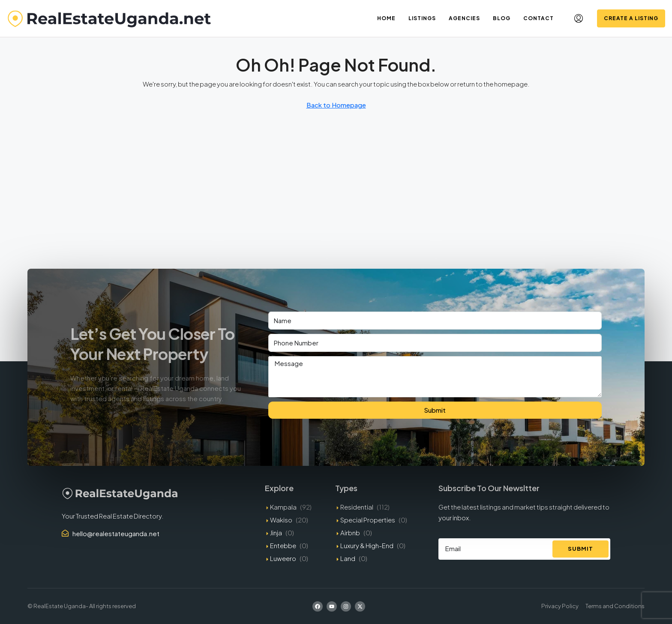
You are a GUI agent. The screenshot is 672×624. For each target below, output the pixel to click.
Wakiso (281, 520)
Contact (538, 18)
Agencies (464, 18)
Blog (502, 18)
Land (348, 558)
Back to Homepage (336, 105)
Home (386, 18)
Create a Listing (631, 18)
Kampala (283, 507)
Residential (357, 507)
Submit (435, 410)
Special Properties (368, 520)
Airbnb (350, 532)
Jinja (276, 532)
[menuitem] (579, 18)
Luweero (283, 558)
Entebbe (283, 545)
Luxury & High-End (367, 545)
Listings (422, 18)
